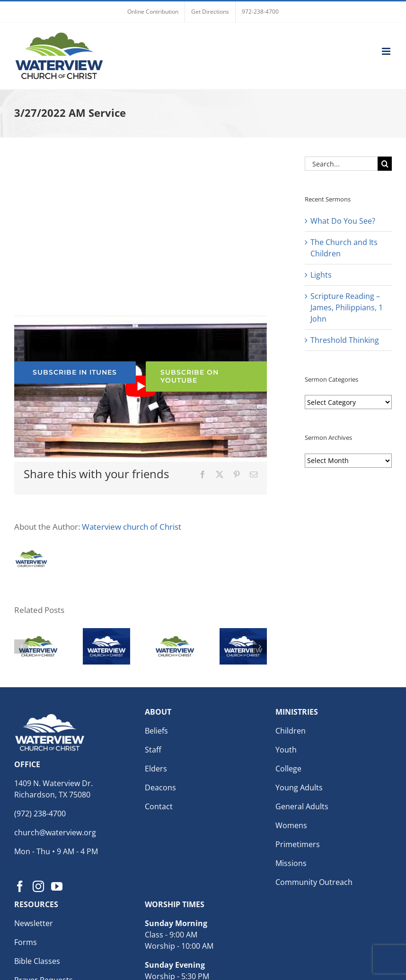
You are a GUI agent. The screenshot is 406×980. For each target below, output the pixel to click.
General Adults (302, 806)
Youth (286, 750)
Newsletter (34, 923)
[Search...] (341, 164)
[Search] (385, 164)
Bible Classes (37, 961)
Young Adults (299, 787)
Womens (291, 825)
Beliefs (156, 731)
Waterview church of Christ (132, 527)
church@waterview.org (55, 832)
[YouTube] (57, 886)
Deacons (160, 787)
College (288, 769)
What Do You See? (343, 221)
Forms (26, 942)
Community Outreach (314, 882)
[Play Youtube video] (141, 387)
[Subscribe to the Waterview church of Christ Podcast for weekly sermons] (75, 372)
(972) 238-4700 (40, 814)
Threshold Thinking (345, 340)
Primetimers (298, 844)
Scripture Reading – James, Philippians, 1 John (347, 307)
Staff (153, 750)
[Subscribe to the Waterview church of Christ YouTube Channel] (207, 376)
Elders (156, 769)
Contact (159, 806)
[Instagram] (38, 886)
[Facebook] (20, 886)
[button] (21, 647)
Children (291, 731)
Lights (321, 275)
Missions (291, 863)
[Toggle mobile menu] (387, 51)
